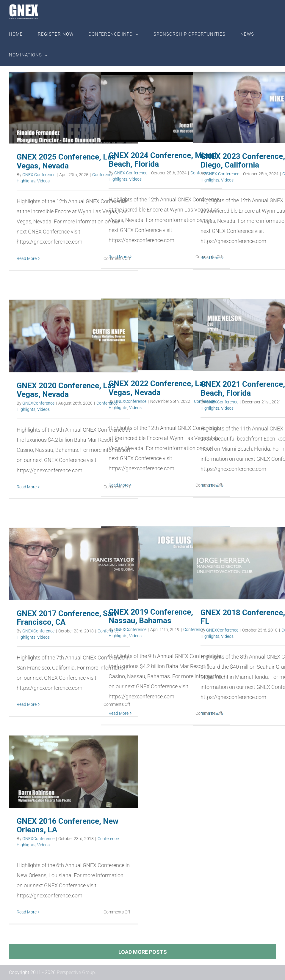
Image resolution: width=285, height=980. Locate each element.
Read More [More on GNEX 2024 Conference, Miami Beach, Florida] (119, 257)
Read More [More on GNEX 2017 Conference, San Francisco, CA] (27, 704)
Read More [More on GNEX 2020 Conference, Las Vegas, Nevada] (27, 487)
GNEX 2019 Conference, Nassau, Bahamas (151, 616)
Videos (43, 181)
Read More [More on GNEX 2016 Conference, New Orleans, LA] (27, 912)
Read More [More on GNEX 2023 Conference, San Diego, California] (210, 258)
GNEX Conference (39, 175)
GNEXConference (222, 402)
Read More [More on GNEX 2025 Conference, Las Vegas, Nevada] (27, 258)
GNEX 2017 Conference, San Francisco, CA (66, 618)
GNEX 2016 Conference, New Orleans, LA (68, 825)
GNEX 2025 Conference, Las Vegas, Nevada (66, 161)
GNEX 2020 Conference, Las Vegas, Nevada (66, 390)
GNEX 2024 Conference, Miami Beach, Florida (163, 160)
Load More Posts (143, 952)
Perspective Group (76, 972)
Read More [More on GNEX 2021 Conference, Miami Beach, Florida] (210, 486)
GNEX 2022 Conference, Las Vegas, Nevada (158, 388)
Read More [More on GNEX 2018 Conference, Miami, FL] (210, 714)
